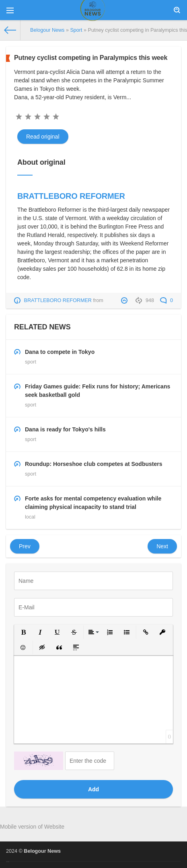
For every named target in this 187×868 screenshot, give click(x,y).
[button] (23, 632)
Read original (43, 137)
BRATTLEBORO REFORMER (71, 196)
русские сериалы (8, 862)
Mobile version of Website (32, 827)
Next (162, 546)
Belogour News (42, 851)
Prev (25, 546)
